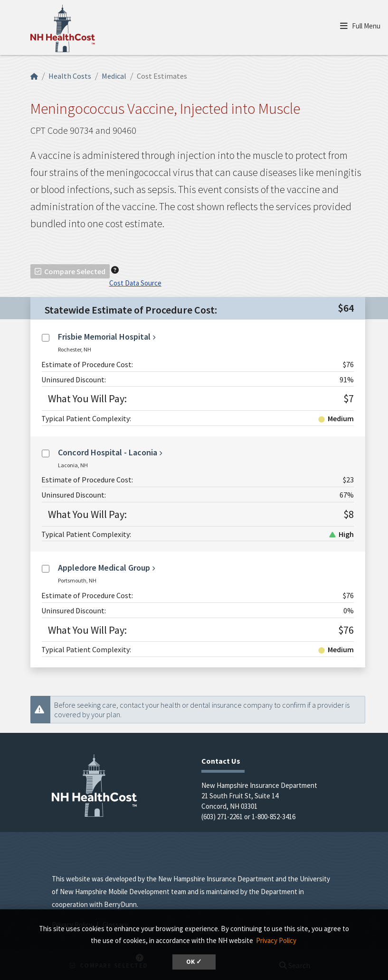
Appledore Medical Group (104, 568)
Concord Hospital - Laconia (108, 452)
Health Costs (70, 76)
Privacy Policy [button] (276, 940)
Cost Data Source (135, 283)
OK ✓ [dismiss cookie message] (194, 962)
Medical (114, 76)
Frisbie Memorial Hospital (104, 337)
